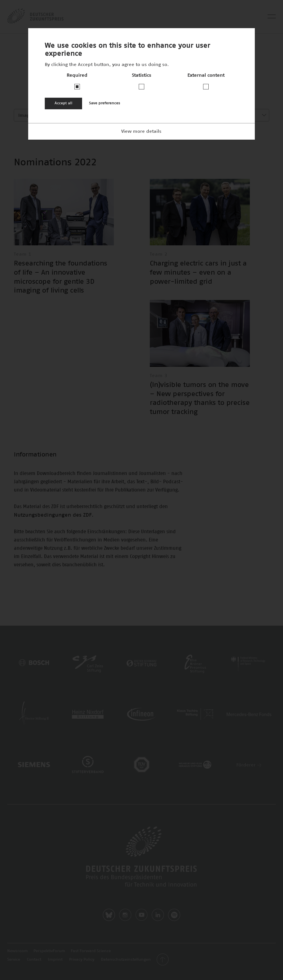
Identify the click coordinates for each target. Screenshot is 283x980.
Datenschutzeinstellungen (126, 960)
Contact (34, 960)
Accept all (64, 103)
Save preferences (104, 103)
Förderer (249, 765)
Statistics (141, 75)
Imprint (55, 960)
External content (206, 75)
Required (77, 75)
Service (14, 960)
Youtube (141, 915)
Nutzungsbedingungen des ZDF (53, 515)
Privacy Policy (82, 960)
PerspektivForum (49, 951)
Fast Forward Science (91, 951)
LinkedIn (158, 915)
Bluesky (109, 915)
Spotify (174, 915)
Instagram (125, 915)
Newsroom (18, 951)
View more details (141, 131)
